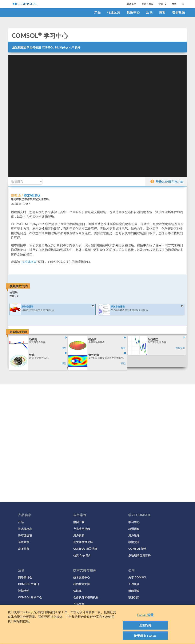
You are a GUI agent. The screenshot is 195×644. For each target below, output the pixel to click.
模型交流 (134, 542)
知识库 (78, 591)
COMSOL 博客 (137, 549)
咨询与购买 (147, 4)
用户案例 (79, 535)
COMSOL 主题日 (29, 584)
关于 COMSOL (137, 577)
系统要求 (24, 542)
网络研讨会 (25, 577)
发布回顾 (24, 549)
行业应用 (114, 12)
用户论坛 (134, 535)
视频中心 (133, 12)
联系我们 (134, 597)
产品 (98, 12)
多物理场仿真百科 (140, 555)
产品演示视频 (82, 529)
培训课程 (134, 529)
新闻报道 (134, 591)
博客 (162, 12)
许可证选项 (25, 535)
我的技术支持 (82, 584)
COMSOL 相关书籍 (85, 549)
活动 (149, 12)
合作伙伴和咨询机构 (86, 597)
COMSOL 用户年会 (30, 597)
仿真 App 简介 (82, 555)
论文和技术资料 (83, 542)
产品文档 (79, 604)
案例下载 (79, 522)
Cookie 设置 (145, 616)
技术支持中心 (82, 577)
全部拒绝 (145, 626)
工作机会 (134, 584)
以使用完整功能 (167, 182)
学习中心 (134, 522)
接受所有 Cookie (145, 637)
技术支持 (131, 4)
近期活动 (24, 591)
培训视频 (179, 12)
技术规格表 (29, 262)
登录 (174, 4)
